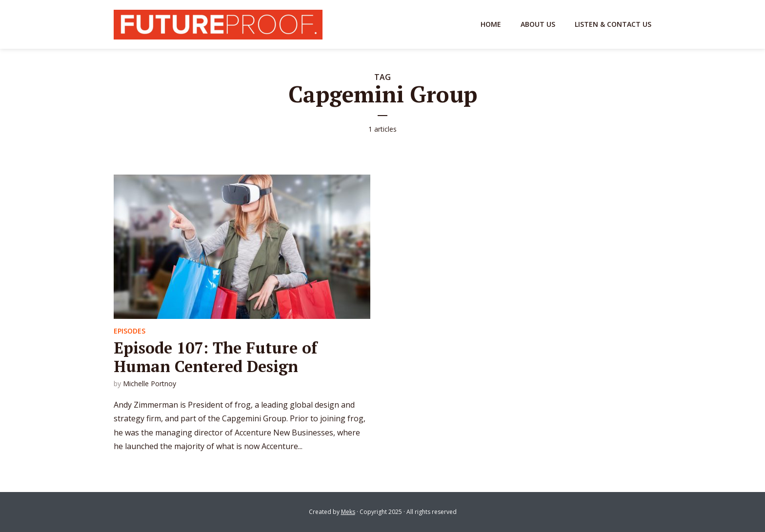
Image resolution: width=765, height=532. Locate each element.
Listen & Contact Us (613, 24)
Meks (348, 512)
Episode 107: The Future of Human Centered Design (215, 357)
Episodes (130, 331)
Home (491, 24)
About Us (538, 24)
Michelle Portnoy (150, 384)
